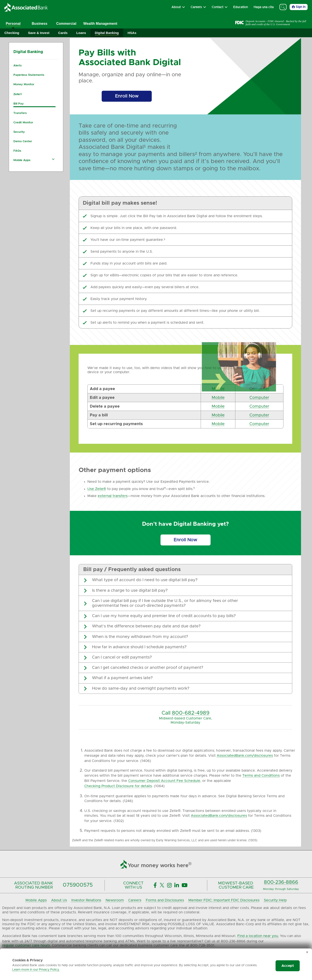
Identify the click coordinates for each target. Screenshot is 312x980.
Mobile (218, 389)
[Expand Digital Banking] (107, 33)
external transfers (113, 496)
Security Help (275, 900)
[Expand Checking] (12, 33)
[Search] (283, 7)
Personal (13, 24)
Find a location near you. (258, 936)
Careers (135, 900)
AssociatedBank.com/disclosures (245, 756)
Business (39, 24)
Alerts (18, 66)
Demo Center (23, 141)
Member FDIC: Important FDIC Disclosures (224, 900)
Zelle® (18, 94)
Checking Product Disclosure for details (118, 786)
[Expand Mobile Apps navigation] (53, 159)
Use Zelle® (97, 489)
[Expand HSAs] (132, 33)
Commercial (66, 24)
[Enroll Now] (127, 96)
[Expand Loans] (81, 33)
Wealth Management (100, 24)
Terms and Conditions (261, 776)
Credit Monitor (23, 123)
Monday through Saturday (281, 889)
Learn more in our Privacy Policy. (36, 970)
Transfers (20, 113)
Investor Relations (86, 900)
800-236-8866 (281, 882)
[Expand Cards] (63, 33)
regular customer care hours (26, 945)
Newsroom (115, 900)
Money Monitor (24, 84)
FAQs (17, 151)
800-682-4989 (191, 713)
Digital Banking (28, 52)
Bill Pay (19, 104)
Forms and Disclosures (165, 900)
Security (19, 132)
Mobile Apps (22, 160)
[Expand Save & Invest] (39, 33)
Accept (288, 966)
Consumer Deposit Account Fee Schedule (164, 781)
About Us (59, 900)
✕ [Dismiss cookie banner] (307, 952)
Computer (259, 389)
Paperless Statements (29, 75)
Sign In (299, 7)
